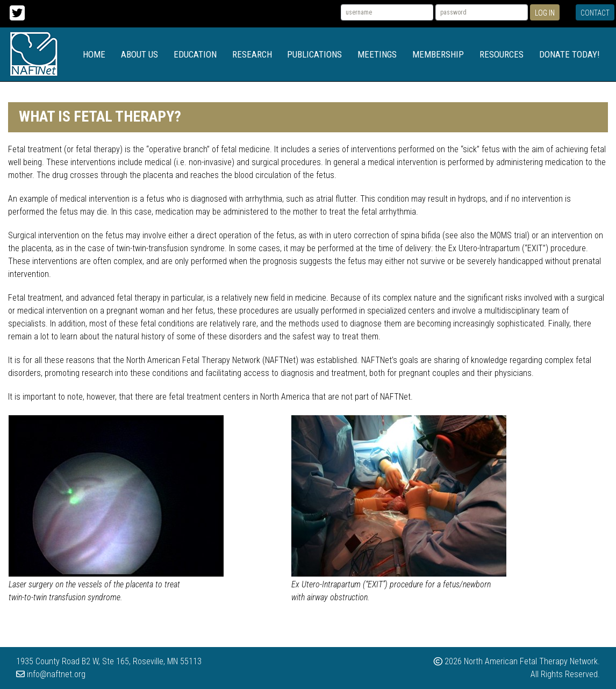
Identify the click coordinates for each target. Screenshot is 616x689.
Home (94, 54)
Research (252, 54)
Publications (314, 54)
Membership (438, 54)
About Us (139, 54)
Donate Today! (570, 54)
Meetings (377, 54)
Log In (545, 13)
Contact (595, 13)
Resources (502, 54)
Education (195, 54)
